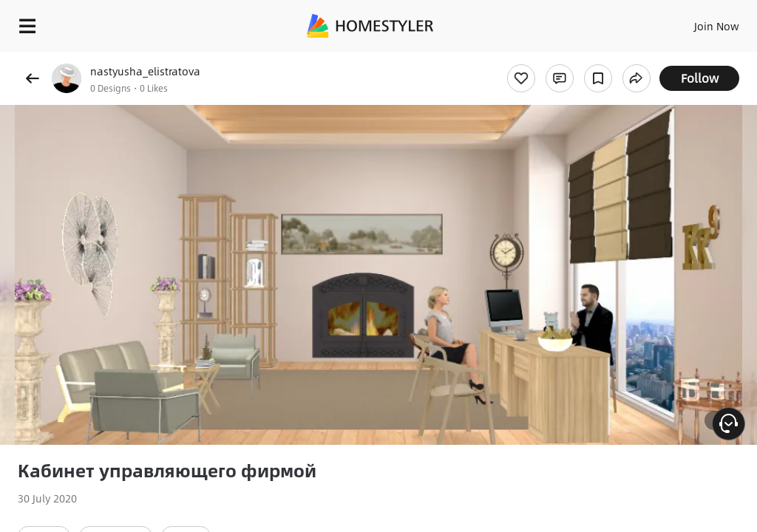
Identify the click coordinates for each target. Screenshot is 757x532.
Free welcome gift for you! (568, 59)
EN (697, 22)
